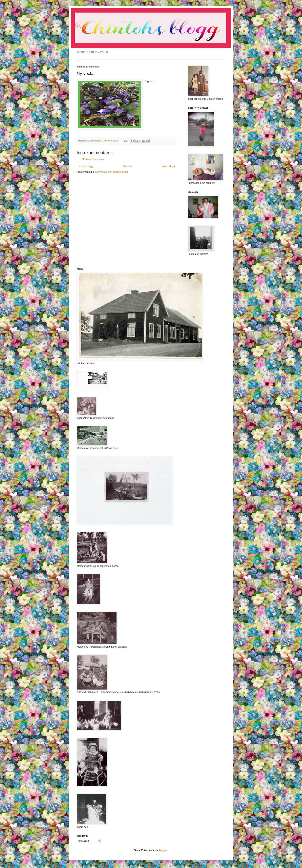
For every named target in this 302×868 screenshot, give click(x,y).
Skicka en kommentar (93, 159)
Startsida (128, 166)
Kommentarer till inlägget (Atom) (112, 172)
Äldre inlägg (169, 166)
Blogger (163, 850)
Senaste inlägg (86, 166)
